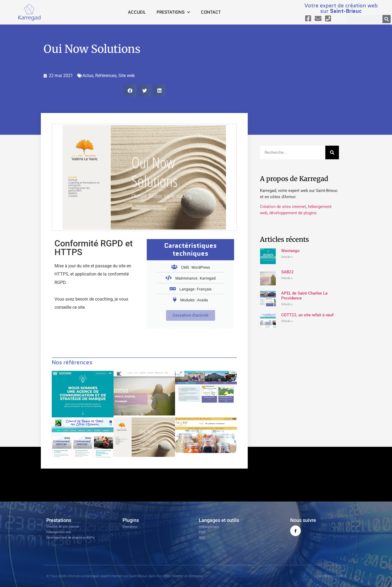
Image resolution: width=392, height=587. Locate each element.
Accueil (137, 12)
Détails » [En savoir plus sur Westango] (287, 257)
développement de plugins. (293, 213)
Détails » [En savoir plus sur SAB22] (287, 278)
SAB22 (287, 272)
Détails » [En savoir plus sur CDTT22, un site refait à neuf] (287, 321)
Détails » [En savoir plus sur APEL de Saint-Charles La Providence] (287, 304)
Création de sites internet (283, 207)
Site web (127, 76)
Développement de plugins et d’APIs (70, 538)
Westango (290, 251)
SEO (202, 538)
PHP (202, 532)
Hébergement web (59, 532)
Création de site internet (63, 527)
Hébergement (209, 527)
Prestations (173, 12)
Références (106, 76)
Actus (88, 76)
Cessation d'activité (191, 315)
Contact (211, 12)
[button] (130, 91)
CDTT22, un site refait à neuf (307, 315)
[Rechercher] (387, 19)
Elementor (130, 527)
